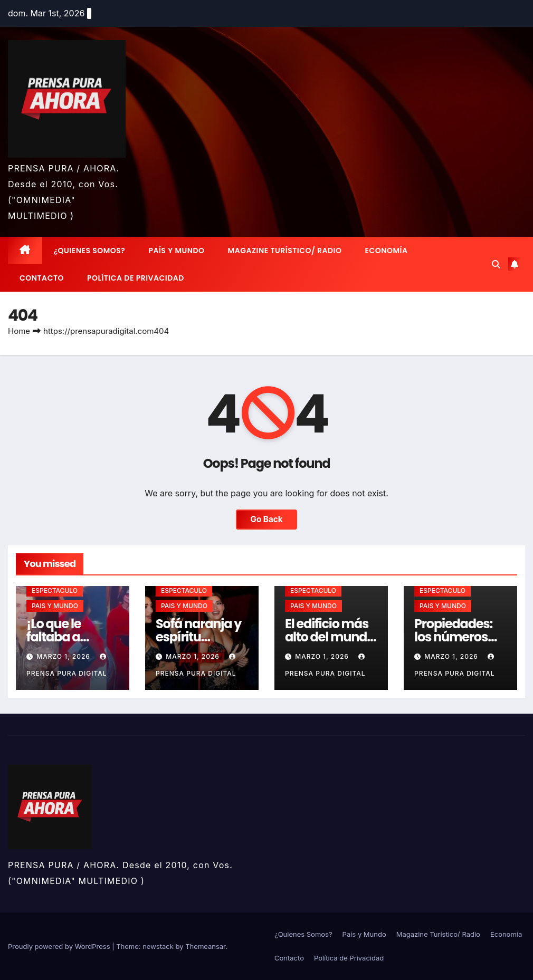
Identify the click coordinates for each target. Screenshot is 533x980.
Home (19, 331)
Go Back (267, 519)
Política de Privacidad (136, 278)
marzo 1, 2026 (64, 656)
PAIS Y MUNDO (55, 606)
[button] (496, 264)
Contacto (42, 278)
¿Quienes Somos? (90, 251)
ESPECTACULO (55, 590)
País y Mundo (176, 251)
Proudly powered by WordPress (60, 946)
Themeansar (205, 946)
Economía (387, 251)
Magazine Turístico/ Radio (285, 251)
